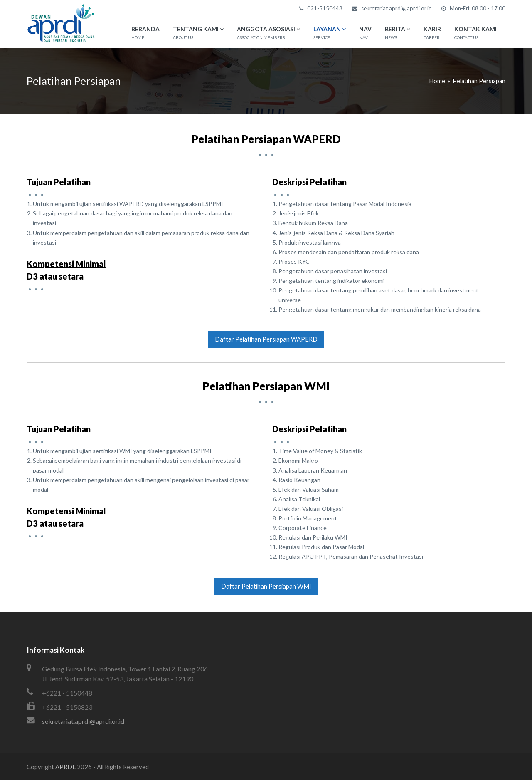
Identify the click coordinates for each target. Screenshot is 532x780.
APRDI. (65, 767)
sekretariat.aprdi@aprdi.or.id (83, 721)
